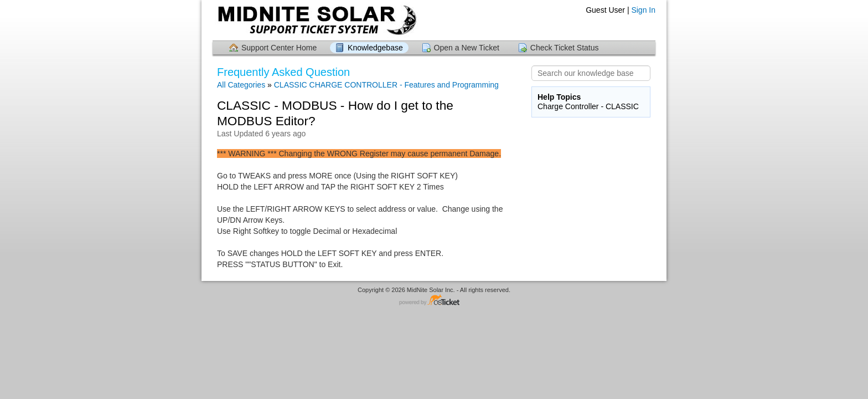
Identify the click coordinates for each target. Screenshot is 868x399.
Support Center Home (279, 48)
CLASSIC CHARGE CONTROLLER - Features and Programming (386, 85)
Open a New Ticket (467, 48)
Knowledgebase (375, 48)
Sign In (643, 10)
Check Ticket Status (565, 48)
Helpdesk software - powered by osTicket (434, 301)
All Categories (241, 85)
